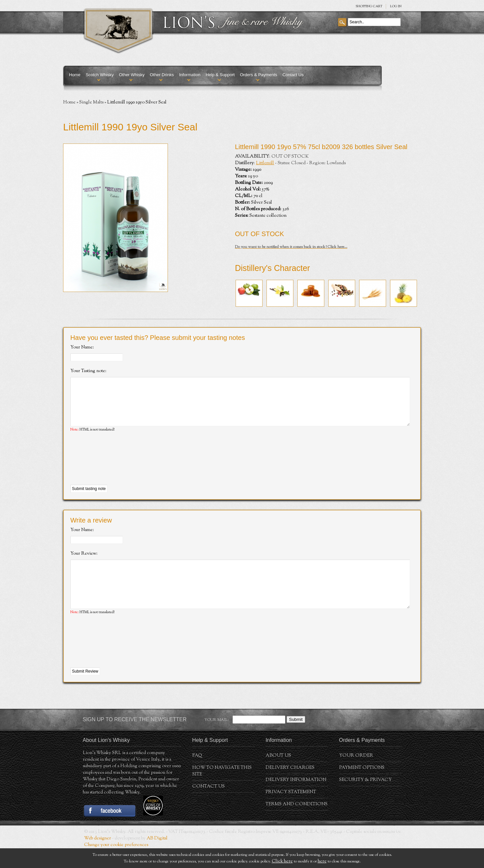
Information (190, 75)
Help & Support (220, 75)
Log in (396, 6)
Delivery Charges (290, 788)
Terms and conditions (297, 824)
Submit (296, 739)
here (322, 861)
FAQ (197, 775)
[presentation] (120, 469)
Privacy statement (291, 812)
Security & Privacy (365, 800)
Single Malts (91, 102)
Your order (356, 775)
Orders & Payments (258, 75)
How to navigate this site (222, 791)
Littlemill (265, 163)
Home (75, 75)
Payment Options (362, 788)
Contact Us (293, 75)
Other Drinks (162, 75)
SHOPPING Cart (369, 6)
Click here (282, 861)
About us (278, 775)
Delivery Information (296, 800)
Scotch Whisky (100, 75)
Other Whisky (132, 75)
